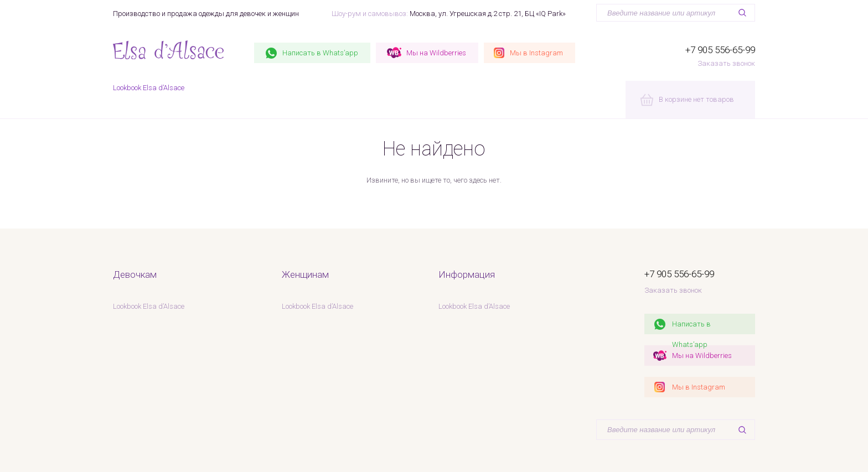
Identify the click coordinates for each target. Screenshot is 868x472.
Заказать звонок (726, 63)
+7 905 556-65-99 (720, 50)
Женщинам (305, 274)
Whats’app (320, 53)
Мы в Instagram (699, 387)
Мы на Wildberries (702, 356)
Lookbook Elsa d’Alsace (149, 88)
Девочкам (135, 274)
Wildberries (436, 53)
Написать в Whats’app (691, 327)
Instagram (536, 53)
